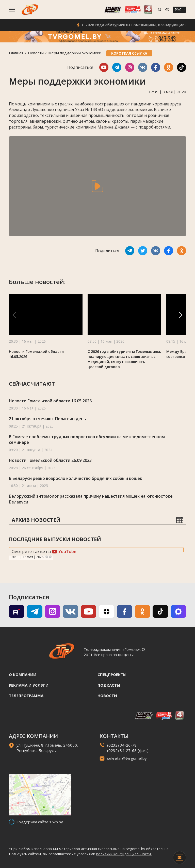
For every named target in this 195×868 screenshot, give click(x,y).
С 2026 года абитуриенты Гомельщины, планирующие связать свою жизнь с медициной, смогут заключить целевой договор (124, 359)
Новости (36, 53)
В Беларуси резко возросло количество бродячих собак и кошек (76, 478)
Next (50, 557)
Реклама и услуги (29, 685)
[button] (181, 315)
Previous (47, 557)
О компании (23, 674)
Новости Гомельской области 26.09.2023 (50, 460)
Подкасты (109, 685)
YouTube (64, 551)
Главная (16, 53)
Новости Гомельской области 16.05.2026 (50, 401)
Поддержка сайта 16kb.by (39, 822)
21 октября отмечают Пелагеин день (47, 419)
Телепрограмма (26, 696)
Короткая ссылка (129, 53)
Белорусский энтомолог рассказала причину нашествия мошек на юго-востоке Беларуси (91, 499)
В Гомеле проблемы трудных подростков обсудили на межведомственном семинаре (87, 440)
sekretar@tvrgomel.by (127, 758)
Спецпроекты (112, 674)
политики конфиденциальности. (124, 854)
